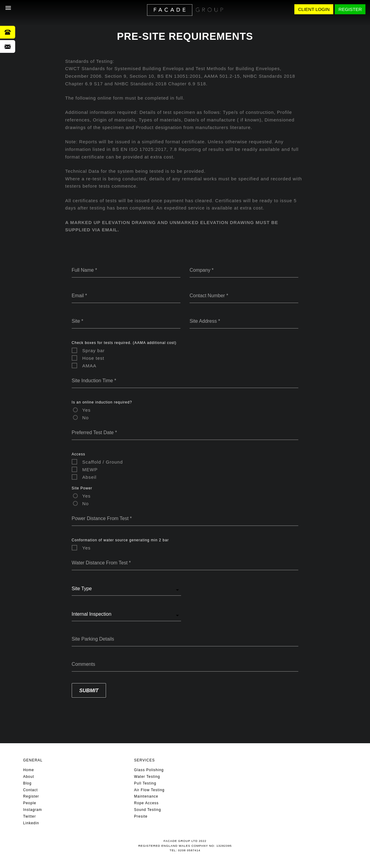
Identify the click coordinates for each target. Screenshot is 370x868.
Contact (30, 790)
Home (29, 770)
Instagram (33, 810)
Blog (27, 783)
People (30, 803)
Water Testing (147, 777)
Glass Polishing (149, 770)
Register (31, 796)
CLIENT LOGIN (314, 9)
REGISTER (350, 9)
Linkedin (31, 823)
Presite (141, 816)
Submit (89, 690)
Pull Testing (145, 783)
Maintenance (146, 796)
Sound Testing (147, 810)
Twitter (29, 816)
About (29, 777)
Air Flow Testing (149, 790)
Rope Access (146, 803)
